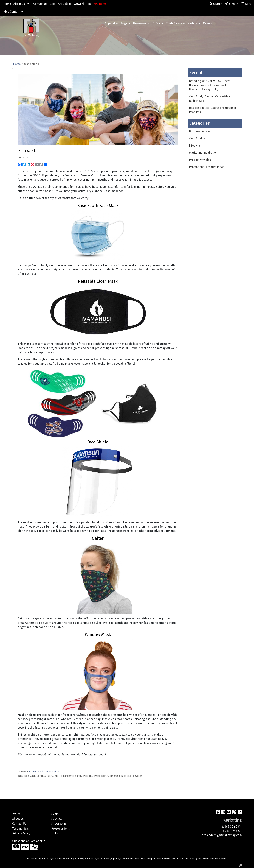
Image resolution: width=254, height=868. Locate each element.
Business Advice (199, 131)
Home (7, 4)
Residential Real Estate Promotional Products (212, 110)
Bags (124, 23)
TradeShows (174, 23)
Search (216, 4)
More (206, 23)
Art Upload (65, 4)
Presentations (60, 829)
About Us (19, 4)
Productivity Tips (200, 160)
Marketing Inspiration (203, 153)
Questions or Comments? (29, 841)
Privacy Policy (21, 834)
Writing (192, 23)
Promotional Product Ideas (44, 772)
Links (55, 834)
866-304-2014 (233, 827)
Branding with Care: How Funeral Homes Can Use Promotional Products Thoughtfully (210, 85)
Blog (53, 4)
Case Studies (197, 139)
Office (156, 23)
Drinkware (140, 23)
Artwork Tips (82, 4)
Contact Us (40, 4)
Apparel (110, 23)
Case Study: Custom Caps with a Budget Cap (210, 99)
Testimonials (20, 829)
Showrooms (59, 824)
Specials (57, 819)
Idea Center (11, 12)
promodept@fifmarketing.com (222, 835)
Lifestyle (194, 146)
